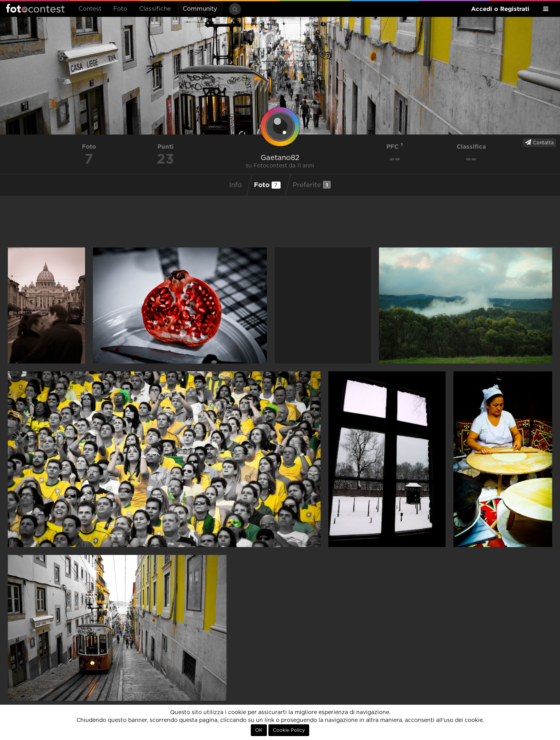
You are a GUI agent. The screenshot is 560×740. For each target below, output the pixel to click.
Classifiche (155, 9)
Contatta (539, 142)
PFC (395, 146)
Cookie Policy (289, 730)
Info (236, 185)
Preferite (312, 185)
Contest (90, 9)
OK (259, 730)
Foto (120, 9)
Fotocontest (35, 8)
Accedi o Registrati (500, 9)
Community (200, 9)
